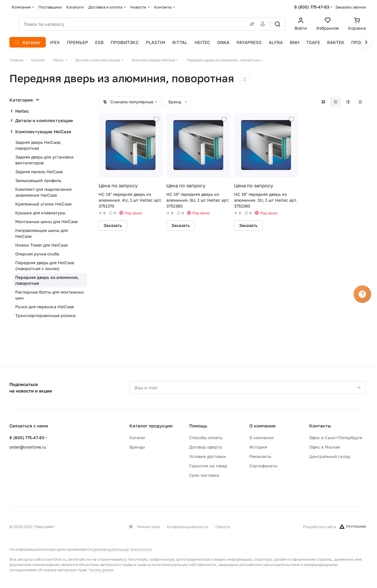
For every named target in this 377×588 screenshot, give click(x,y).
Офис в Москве (325, 447)
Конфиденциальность (188, 527)
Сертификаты (263, 466)
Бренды (137, 447)
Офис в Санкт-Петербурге (336, 438)
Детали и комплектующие (44, 120)
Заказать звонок (351, 7)
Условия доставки (208, 456)
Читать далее (101, 570)
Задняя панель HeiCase (39, 172)
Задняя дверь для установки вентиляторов (44, 160)
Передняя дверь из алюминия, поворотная (47, 280)
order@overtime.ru (28, 447)
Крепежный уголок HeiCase (43, 204)
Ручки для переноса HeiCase (45, 307)
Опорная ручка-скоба (37, 254)
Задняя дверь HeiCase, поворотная (38, 145)
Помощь (198, 426)
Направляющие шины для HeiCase (42, 233)
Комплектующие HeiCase (43, 132)
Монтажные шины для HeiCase (47, 221)
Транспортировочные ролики (45, 315)
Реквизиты (260, 456)
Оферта (223, 527)
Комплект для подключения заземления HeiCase (43, 192)
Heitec (22, 111)
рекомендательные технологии (122, 549)
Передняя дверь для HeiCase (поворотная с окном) (45, 266)
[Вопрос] (362, 294)
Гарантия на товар (208, 466)
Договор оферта (206, 447)
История (258, 447)
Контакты (320, 426)
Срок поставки (204, 475)
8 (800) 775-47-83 (312, 7)
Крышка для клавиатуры (40, 213)
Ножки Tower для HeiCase (42, 245)
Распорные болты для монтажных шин (50, 295)
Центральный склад (330, 456)
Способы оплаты (206, 438)
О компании (262, 426)
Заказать (113, 225)
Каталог (137, 438)
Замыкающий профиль (38, 180)
